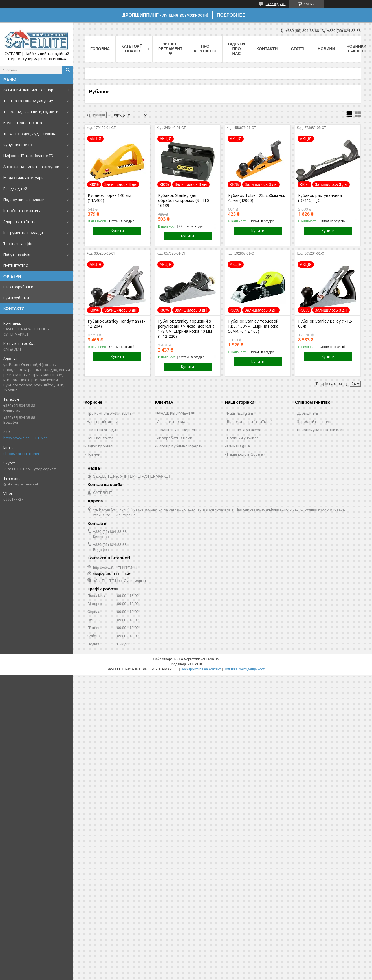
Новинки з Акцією (356, 49)
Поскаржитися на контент (201, 669)
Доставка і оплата (173, 421)
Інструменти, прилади (23, 233)
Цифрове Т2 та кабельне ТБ (28, 156)
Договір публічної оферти (180, 446)
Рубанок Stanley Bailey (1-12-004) (325, 324)
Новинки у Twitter (243, 438)
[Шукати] (68, 70)
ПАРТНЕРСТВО (16, 266)
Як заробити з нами (175, 438)
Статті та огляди (101, 430)
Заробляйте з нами (314, 421)
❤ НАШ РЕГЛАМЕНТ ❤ (170, 49)
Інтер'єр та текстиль (22, 211)
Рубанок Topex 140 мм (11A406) (109, 198)
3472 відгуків (276, 4)
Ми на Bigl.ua (238, 446)
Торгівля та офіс (17, 244)
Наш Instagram (240, 413)
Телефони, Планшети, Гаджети (31, 112)
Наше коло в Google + (246, 454)
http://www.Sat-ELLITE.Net (25, 438)
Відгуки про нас (236, 49)
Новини (326, 49)
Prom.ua (212, 659)
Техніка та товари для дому (28, 101)
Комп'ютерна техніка (23, 123)
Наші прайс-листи (102, 421)
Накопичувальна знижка (320, 430)
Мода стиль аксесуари (24, 178)
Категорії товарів (131, 49)
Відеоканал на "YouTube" (250, 421)
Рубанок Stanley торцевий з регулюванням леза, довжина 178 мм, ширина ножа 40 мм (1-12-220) (186, 329)
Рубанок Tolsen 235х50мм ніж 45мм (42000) (257, 198)
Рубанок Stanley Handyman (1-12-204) (116, 324)
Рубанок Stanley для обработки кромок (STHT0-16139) (184, 200)
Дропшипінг (308, 413)
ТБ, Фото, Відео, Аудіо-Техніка (30, 134)
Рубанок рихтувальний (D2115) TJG (320, 198)
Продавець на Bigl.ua (186, 664)
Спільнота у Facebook (246, 430)
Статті (298, 49)
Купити (117, 231)
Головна (100, 49)
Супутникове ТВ (18, 145)
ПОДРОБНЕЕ (231, 15)
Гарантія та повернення (179, 430)
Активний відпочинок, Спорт (29, 90)
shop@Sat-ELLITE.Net (21, 454)
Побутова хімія (17, 255)
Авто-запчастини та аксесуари (31, 167)
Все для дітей (15, 189)
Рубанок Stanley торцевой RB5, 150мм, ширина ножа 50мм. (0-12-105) (253, 326)
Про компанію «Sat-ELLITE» (110, 413)
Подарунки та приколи (24, 200)
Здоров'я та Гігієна (20, 222)
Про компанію (205, 49)
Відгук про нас (99, 446)
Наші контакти (100, 438)
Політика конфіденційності (245, 669)
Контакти (267, 49)
